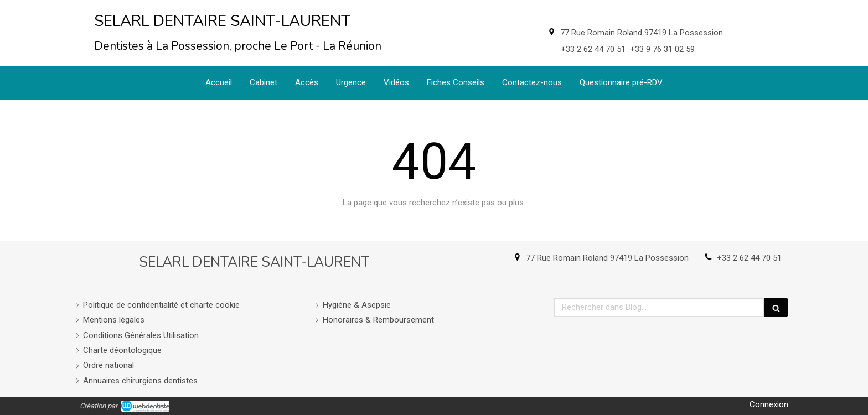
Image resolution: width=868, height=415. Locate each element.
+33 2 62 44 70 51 (749, 258)
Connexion (769, 404)
